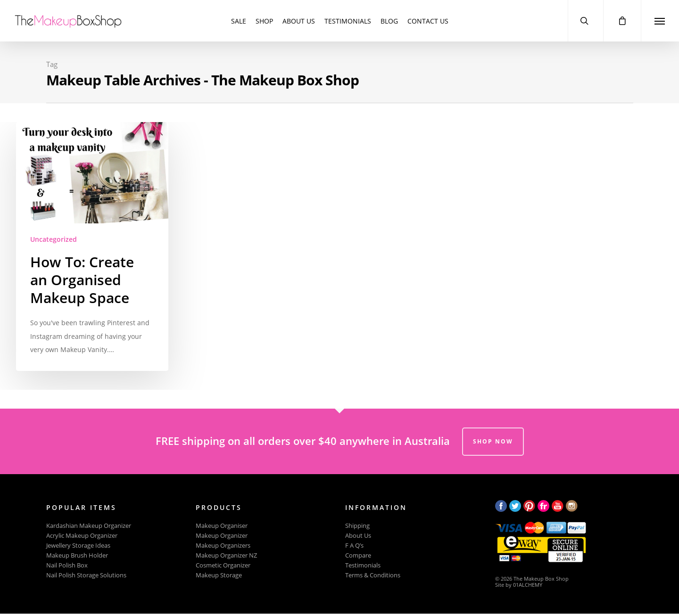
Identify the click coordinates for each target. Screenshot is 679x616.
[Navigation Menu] (660, 21)
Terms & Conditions (373, 575)
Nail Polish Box (67, 565)
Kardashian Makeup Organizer (89, 526)
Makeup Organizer (222, 536)
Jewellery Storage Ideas (78, 546)
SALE (239, 21)
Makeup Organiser (222, 526)
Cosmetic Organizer (223, 565)
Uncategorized (54, 239)
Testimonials (348, 21)
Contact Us (428, 21)
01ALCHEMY (528, 585)
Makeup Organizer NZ (226, 555)
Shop (264, 21)
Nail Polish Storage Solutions (86, 575)
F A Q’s (354, 546)
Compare (358, 555)
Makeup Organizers (223, 546)
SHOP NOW (493, 441)
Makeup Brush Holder (77, 555)
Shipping (357, 526)
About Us (299, 21)
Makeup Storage (219, 575)
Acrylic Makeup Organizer (82, 536)
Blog (389, 21)
